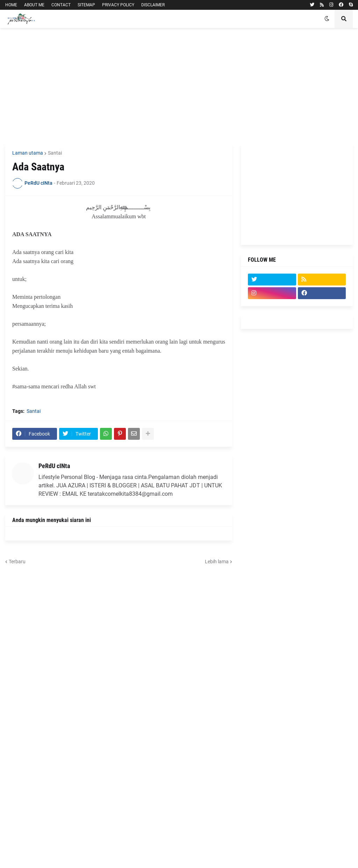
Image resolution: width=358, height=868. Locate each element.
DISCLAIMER (153, 5)
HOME (11, 5)
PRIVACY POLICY (118, 5)
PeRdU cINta (54, 466)
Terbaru (17, 562)
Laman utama (28, 153)
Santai (55, 153)
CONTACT (61, 5)
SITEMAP (86, 5)
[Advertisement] (179, 86)
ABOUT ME (34, 5)
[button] (327, 19)
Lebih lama (217, 562)
